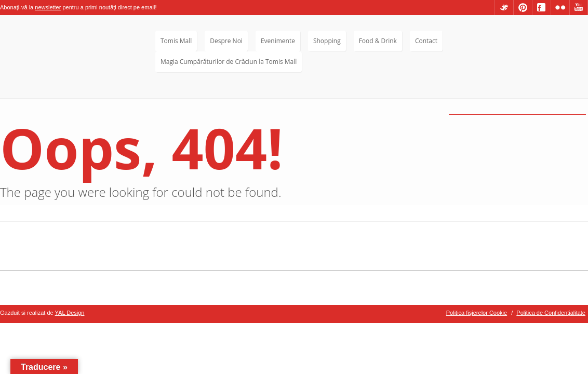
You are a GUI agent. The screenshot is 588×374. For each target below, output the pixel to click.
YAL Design (70, 313)
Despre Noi (226, 41)
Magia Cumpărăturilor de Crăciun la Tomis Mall (229, 62)
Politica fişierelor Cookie (477, 313)
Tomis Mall (176, 41)
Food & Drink (378, 41)
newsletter (48, 7)
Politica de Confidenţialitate (551, 313)
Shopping (327, 41)
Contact (426, 41)
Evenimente (278, 41)
